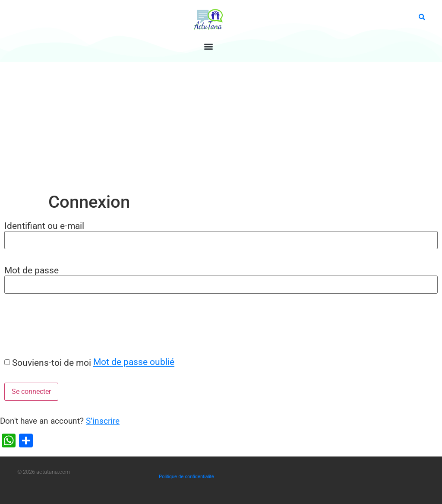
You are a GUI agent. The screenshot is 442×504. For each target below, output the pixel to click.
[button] (208, 46)
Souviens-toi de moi (52, 363)
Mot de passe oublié (134, 362)
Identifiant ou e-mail (44, 226)
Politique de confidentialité (186, 476)
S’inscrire (103, 421)
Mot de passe (32, 270)
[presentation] (66, 325)
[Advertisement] (221, 127)
